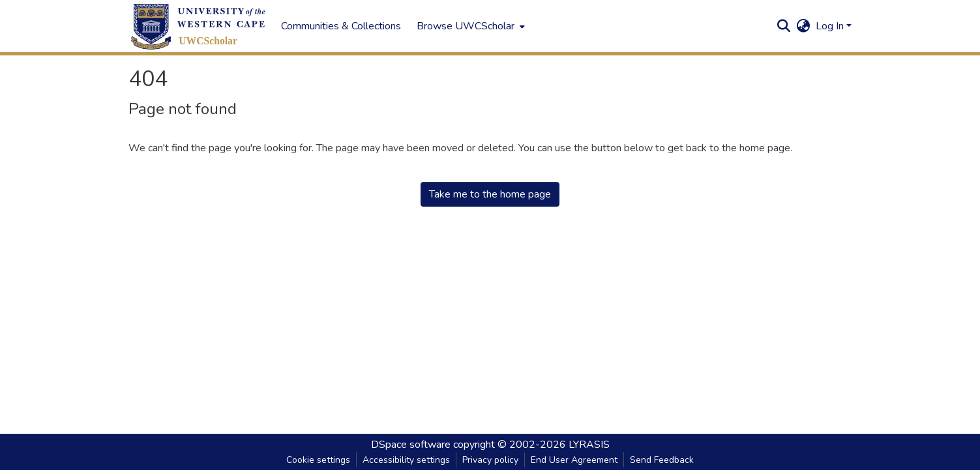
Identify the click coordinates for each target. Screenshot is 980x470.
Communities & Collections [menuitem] (341, 26)
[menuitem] (469, 26)
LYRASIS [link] (589, 445)
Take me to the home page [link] (490, 194)
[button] (198, 26)
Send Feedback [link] (662, 460)
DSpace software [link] (411, 445)
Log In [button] (831, 26)
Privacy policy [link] (490, 460)
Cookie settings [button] (318, 460)
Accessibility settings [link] (406, 460)
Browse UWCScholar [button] (466, 26)
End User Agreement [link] (574, 460)
